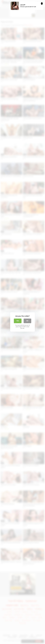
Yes (18, 321)
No (27, 321)
